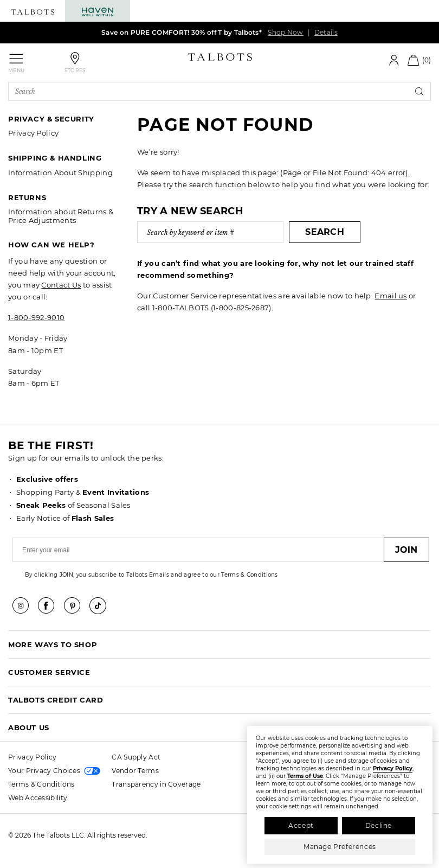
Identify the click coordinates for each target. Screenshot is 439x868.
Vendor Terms (135, 771)
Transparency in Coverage (156, 784)
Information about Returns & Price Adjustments (61, 216)
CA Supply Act (136, 757)
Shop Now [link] (285, 32)
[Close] (423, 732)
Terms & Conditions (41, 784)
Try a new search (190, 211)
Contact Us (61, 285)
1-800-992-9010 (36, 317)
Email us (390, 296)
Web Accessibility (38, 798)
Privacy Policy (33, 133)
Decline (379, 825)
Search (325, 232)
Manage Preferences (340, 847)
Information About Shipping (60, 173)
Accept (301, 825)
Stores (75, 70)
